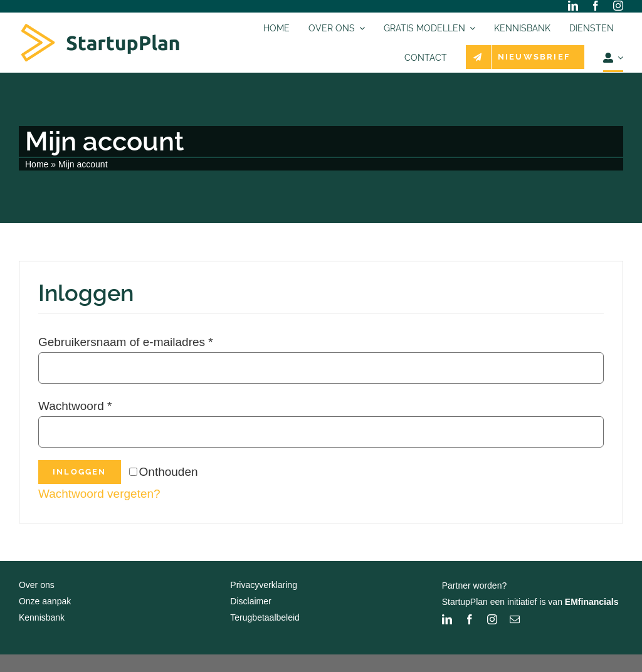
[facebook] (596, 6)
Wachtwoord (75, 406)
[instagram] (618, 6)
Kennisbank (42, 617)
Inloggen (80, 472)
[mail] (515, 619)
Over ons (37, 585)
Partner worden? (475, 585)
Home (37, 164)
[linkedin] (573, 6)
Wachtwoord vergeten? (99, 494)
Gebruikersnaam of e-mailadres (126, 342)
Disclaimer (250, 601)
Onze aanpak (45, 601)
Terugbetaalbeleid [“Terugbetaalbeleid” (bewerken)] (265, 617)
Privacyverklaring (264, 585)
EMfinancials (592, 602)
